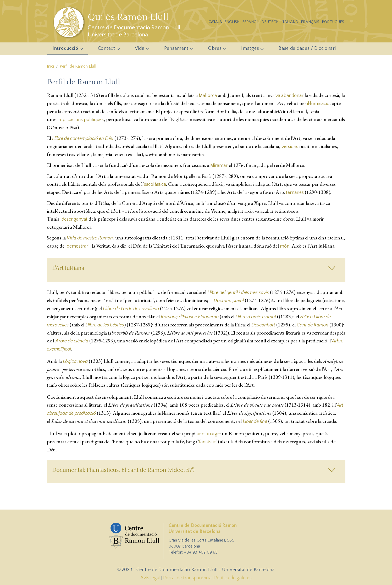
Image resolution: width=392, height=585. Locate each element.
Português (333, 22)
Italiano (290, 22)
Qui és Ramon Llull (128, 17)
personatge (208, 434)
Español (250, 22)
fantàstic (208, 442)
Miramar (219, 166)
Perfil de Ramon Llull (78, 66)
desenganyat (74, 219)
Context (107, 50)
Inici (50, 66)
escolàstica (155, 184)
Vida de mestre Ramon (90, 238)
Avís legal (150, 578)
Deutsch (270, 22)
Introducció (66, 50)
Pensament (177, 50)
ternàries (295, 193)
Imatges (251, 50)
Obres (216, 50)
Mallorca (208, 96)
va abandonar (289, 96)
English (232, 22)
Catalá (215, 22)
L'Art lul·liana (68, 268)
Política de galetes (233, 578)
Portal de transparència (187, 578)
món (285, 246)
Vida (140, 50)
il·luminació (318, 104)
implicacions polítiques (81, 120)
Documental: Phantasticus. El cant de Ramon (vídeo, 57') (123, 470)
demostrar (78, 246)
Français (310, 22)
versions (290, 147)
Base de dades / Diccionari (307, 48)
